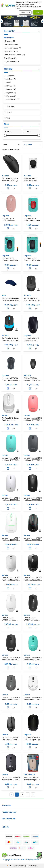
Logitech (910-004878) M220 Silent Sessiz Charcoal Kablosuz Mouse (33, 259)
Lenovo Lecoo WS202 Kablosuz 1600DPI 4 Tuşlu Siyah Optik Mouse (11, 779)
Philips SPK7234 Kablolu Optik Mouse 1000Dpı (33, 379)
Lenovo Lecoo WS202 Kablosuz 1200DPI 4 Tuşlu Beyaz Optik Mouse (33, 699)
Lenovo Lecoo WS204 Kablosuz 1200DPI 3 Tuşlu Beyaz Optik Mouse (10, 619)
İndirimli (8, 112)
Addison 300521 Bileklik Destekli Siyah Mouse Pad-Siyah (32, 180)
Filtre (11, 145)
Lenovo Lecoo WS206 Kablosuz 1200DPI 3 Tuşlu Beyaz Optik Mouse (11, 579)
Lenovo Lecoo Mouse (14, 55)
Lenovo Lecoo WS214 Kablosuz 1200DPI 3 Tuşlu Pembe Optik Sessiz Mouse (33, 419)
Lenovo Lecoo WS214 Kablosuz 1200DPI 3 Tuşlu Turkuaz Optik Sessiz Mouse (11, 459)
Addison (28, 176)
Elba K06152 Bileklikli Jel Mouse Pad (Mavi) (11, 299)
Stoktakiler (9, 106)
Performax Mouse (12, 48)
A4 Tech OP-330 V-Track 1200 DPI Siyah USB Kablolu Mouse (11, 180)
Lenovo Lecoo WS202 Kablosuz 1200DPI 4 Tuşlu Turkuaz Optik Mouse (33, 659)
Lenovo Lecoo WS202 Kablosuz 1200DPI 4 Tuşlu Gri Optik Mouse (11, 699)
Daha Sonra (25, 12)
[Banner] (22, 21)
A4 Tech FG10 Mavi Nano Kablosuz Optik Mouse (11, 339)
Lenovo (27, 415)
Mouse (9, 38)
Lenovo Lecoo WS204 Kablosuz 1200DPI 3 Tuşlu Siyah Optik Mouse (32, 619)
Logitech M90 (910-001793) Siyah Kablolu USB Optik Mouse (32, 339)
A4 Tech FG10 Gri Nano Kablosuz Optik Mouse (33, 299)
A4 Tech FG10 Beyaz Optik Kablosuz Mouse (10, 419)
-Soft (9, 866)
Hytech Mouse (11, 51)
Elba (4, 295)
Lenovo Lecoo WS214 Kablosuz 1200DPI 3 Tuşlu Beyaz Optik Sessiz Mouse (11, 499)
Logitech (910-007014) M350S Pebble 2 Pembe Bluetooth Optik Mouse (9, 220)
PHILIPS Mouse (11, 45)
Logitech (6, 216)
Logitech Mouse (12, 62)
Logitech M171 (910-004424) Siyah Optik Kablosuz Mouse (33, 739)
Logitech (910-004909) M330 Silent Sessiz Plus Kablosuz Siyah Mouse (11, 259)
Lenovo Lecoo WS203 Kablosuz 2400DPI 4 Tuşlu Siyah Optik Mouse (11, 659)
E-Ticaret (15, 866)
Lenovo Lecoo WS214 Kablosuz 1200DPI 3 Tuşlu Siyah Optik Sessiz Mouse (33, 499)
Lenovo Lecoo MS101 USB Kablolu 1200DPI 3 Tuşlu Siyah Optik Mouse (11, 739)
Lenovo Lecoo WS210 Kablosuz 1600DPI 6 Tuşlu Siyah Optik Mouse (33, 539)
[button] (22, 25)
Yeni (7, 118)
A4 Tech (6, 176)
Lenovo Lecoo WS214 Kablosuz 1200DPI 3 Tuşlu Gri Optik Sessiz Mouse (33, 459)
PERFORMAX (30, 775)
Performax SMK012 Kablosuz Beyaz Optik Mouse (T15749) (33, 779)
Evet (38, 12)
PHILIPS (27, 375)
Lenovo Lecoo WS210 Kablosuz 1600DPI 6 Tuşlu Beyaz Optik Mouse (11, 539)
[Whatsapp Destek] (39, 856)
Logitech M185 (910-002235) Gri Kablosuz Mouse (11, 379)
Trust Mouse (10, 58)
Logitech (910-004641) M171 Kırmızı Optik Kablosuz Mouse (33, 220)
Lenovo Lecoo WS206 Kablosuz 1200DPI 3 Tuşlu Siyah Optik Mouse (33, 579)
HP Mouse (10, 41)
